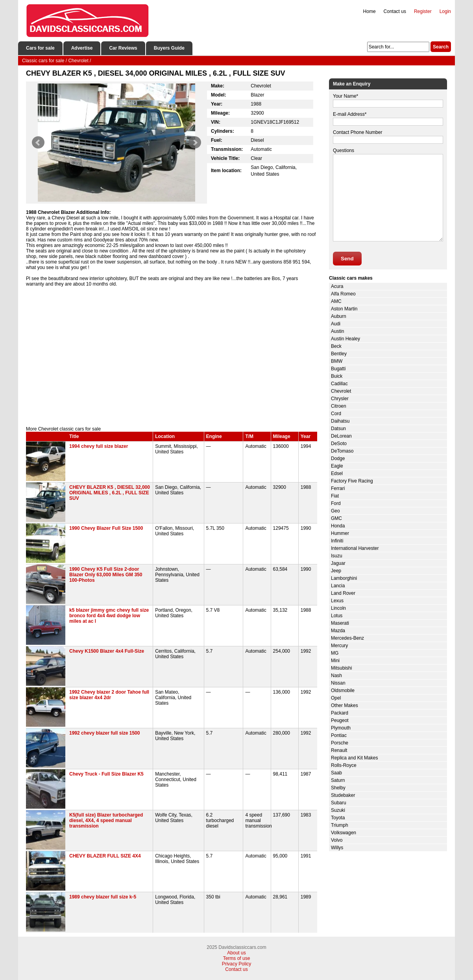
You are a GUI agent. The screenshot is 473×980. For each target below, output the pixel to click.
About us (236, 953)
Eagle (337, 466)
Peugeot (340, 720)
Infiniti (337, 541)
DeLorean (341, 436)
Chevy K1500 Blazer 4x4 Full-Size (107, 651)
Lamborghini (344, 578)
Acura (337, 286)
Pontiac (339, 735)
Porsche (340, 743)
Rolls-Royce (344, 765)
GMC (336, 518)
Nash (336, 676)
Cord (336, 414)
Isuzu (337, 556)
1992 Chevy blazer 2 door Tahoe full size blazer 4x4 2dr (109, 695)
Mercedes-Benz (347, 638)
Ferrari (338, 488)
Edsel (337, 473)
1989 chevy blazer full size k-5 (103, 897)
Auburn (339, 316)
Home (370, 11)
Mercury (339, 646)
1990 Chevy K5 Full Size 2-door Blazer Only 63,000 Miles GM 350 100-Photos (106, 575)
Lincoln (338, 608)
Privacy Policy (237, 964)
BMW (337, 361)
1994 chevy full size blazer (99, 446)
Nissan (338, 683)
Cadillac (339, 384)
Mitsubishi (341, 668)
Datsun (338, 429)
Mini (335, 661)
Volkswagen (344, 833)
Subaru (339, 803)
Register (423, 11)
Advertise (82, 48)
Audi (336, 324)
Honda (338, 526)
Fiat (335, 496)
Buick (337, 376)
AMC (336, 301)
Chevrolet (341, 391)
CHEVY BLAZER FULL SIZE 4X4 (105, 856)
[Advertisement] (172, 359)
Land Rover (343, 593)
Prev (38, 143)
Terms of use (237, 958)
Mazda (338, 631)
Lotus (337, 616)
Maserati (340, 623)
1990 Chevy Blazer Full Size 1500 (106, 528)
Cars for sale (40, 48)
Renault (339, 750)
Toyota (338, 818)
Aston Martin (344, 309)
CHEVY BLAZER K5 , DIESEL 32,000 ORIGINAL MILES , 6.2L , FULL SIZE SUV (110, 493)
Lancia (338, 586)
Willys (337, 848)
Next (195, 143)
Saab (336, 773)
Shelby (338, 788)
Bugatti (338, 369)
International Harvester (355, 548)
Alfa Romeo (343, 294)
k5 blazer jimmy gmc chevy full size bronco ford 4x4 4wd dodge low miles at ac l (109, 616)
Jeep (336, 571)
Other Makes (345, 705)
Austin (337, 331)
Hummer (340, 533)
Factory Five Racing (352, 481)
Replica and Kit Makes (354, 758)
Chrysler (340, 399)
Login (445, 11)
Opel (336, 698)
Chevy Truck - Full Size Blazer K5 (106, 774)
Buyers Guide (169, 48)
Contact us (395, 11)
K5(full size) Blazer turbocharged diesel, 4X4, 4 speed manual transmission (106, 820)
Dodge (338, 458)
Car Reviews (123, 48)
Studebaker (343, 795)
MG (335, 653)
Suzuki (338, 810)
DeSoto (339, 444)
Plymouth (341, 728)
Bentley (339, 354)
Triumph (340, 825)
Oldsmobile (343, 690)
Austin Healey (346, 339)
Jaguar (338, 563)
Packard (340, 713)
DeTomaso (342, 451)
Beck (336, 346)
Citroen (339, 406)
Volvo (337, 840)
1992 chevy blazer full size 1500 (104, 733)
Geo (335, 511)
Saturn (338, 780)
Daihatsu (340, 421)
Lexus (337, 601)
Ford (336, 503)
